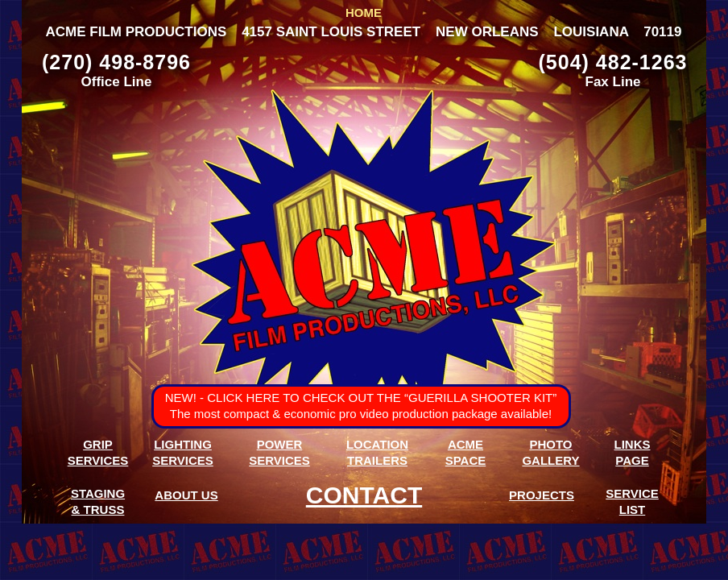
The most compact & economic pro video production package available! (361, 414)
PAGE (632, 460)
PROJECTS (542, 495)
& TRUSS (98, 510)
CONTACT (364, 495)
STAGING (98, 493)
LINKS (633, 444)
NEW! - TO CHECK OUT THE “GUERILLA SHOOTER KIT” (361, 398)
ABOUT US (186, 495)
